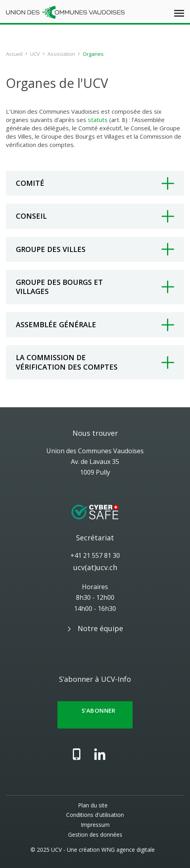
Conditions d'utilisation (95, 815)
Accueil (14, 54)
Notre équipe (100, 628)
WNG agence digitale (128, 850)
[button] (95, 183)
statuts (98, 120)
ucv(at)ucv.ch (95, 567)
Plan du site (93, 805)
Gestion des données (95, 835)
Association (61, 54)
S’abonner (95, 715)
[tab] (95, 183)
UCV (35, 54)
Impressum (95, 825)
